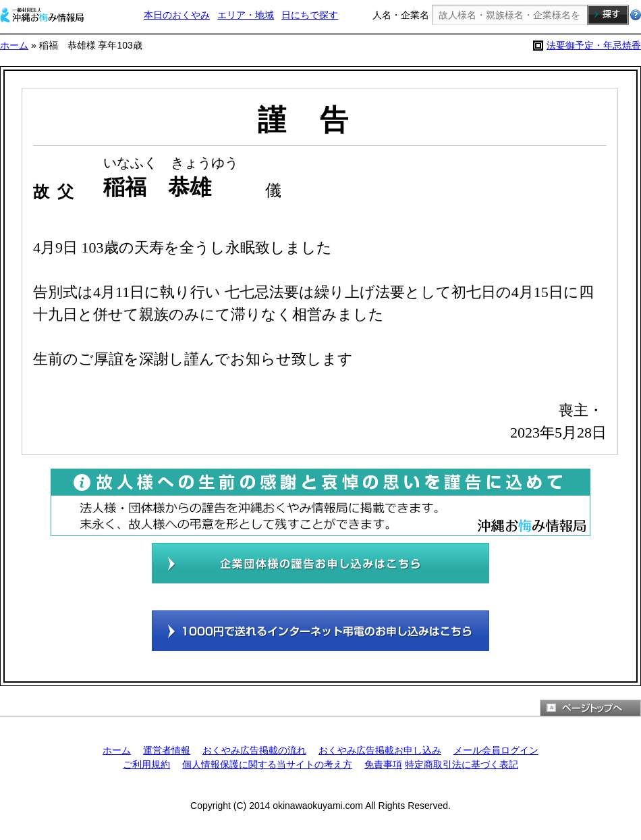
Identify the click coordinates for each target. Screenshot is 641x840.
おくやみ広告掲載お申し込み (380, 750)
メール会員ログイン (496, 750)
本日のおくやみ (177, 15)
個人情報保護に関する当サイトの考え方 (267, 764)
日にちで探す (310, 15)
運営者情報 (167, 750)
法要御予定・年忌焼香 (594, 45)
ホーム (14, 45)
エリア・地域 (246, 15)
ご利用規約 (146, 764)
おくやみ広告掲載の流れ (254, 750)
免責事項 (383, 764)
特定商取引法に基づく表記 (462, 764)
